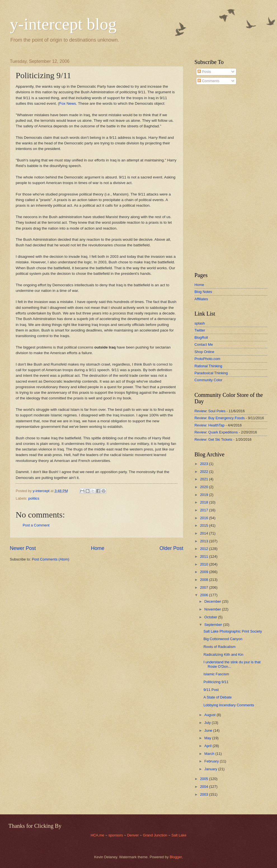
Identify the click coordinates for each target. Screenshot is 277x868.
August (210, 715)
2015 (205, 525)
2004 (205, 787)
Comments (208, 81)
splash (200, 323)
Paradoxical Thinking (211, 373)
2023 (205, 464)
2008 (205, 580)
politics (34, 498)
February (212, 761)
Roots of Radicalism (220, 647)
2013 (205, 541)
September (214, 625)
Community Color (208, 380)
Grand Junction (155, 835)
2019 (205, 495)
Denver (133, 835)
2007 (205, 587)
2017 (205, 510)
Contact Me (204, 344)
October (211, 617)
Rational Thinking (208, 366)
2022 (205, 472)
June (209, 730)
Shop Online (204, 352)
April (208, 746)
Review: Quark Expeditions (216, 432)
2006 (205, 595)
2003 (205, 794)
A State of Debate (218, 697)
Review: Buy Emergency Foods (220, 418)
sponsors (116, 835)
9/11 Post (211, 690)
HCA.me (98, 835)
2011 (205, 556)
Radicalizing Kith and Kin (223, 654)
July (208, 723)
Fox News (68, 103)
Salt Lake (179, 835)
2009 (205, 572)
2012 (205, 549)
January (211, 769)
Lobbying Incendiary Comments (229, 705)
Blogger (176, 857)
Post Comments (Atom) (51, 559)
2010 (205, 564)
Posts (204, 72)
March (210, 754)
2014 (205, 533)
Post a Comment (36, 525)
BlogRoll (201, 338)
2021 (205, 479)
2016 (205, 518)
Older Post (171, 548)
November (213, 609)
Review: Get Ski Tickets (213, 439)
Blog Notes (203, 292)
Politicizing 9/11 (216, 682)
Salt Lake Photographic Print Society (233, 631)
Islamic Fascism (216, 674)
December (213, 601)
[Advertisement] (211, 178)
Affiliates (201, 299)
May (208, 738)
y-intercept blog (63, 24)
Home (98, 548)
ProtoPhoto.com (207, 359)
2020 (205, 487)
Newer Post (23, 548)
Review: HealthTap (209, 425)
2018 (205, 502)
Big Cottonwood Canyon (223, 639)
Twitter (200, 330)
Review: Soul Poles (210, 411)
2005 (205, 779)
